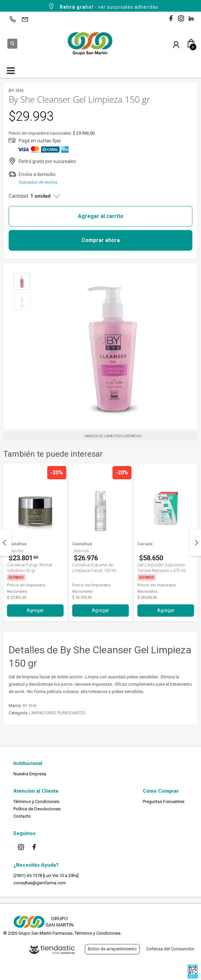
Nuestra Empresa (30, 774)
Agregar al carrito (101, 216)
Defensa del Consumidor (170, 949)
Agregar (35, 610)
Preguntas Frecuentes (164, 801)
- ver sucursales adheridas (103, 6)
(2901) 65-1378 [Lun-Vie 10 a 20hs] (46, 875)
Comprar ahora (101, 240)
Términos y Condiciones (36, 801)
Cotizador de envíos (38, 182)
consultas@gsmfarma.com (40, 883)
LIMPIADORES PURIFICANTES (57, 713)
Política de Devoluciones (37, 809)
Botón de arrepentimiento (112, 949)
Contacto (22, 816)
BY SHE (30, 705)
